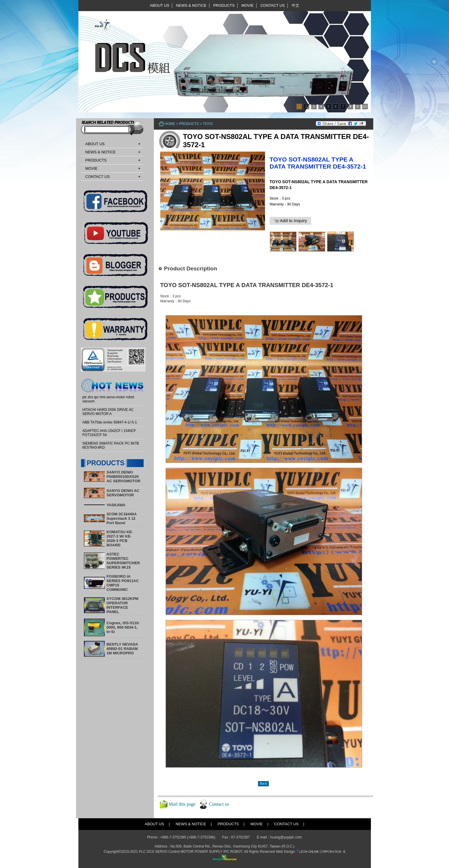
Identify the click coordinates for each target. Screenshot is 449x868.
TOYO (208, 124)
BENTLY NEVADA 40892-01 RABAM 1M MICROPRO (122, 649)
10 (365, 107)
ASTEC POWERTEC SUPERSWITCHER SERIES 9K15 (123, 561)
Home (170, 124)
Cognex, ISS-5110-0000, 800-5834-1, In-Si (123, 627)
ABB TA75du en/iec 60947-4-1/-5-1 (110, 422)
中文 (295, 5)
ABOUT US (159, 5)
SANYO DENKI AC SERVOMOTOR (123, 493)
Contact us (219, 804)
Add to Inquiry (291, 221)
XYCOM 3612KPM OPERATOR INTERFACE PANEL (122, 605)
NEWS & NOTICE (191, 5)
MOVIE (247, 5)
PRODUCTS (224, 5)
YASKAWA (116, 505)
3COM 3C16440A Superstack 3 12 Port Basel (122, 518)
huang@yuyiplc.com (286, 837)
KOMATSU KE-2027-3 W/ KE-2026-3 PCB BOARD (120, 538)
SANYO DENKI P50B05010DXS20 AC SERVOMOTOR (123, 477)
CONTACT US (272, 5)
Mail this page (182, 804)
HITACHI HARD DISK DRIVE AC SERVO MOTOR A (108, 412)
